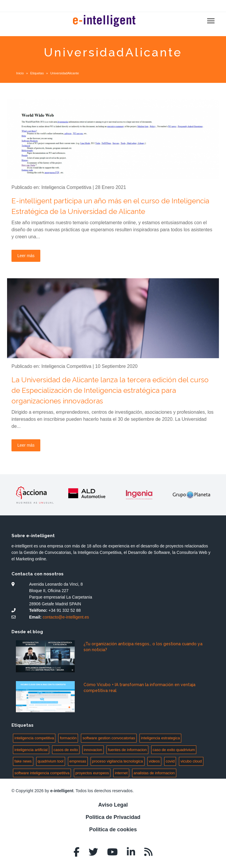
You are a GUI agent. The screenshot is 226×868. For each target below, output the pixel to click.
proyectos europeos (92, 773)
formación (68, 738)
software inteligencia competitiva (42, 773)
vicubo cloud (191, 761)
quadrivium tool (51, 761)
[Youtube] (112, 852)
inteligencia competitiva (34, 738)
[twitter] (93, 852)
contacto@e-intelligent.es (66, 617)
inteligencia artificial (31, 750)
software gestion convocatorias (109, 738)
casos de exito (66, 750)
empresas (78, 761)
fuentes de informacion (127, 750)
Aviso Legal (113, 805)
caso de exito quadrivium (174, 750)
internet (121, 773)
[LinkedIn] (131, 852)
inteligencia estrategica (160, 738)
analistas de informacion (154, 773)
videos (154, 761)
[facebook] (77, 852)
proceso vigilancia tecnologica (118, 761)
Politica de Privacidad (113, 817)
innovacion (93, 750)
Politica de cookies (113, 830)
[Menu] (211, 21)
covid (170, 761)
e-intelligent (62, 791)
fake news (23, 761)
